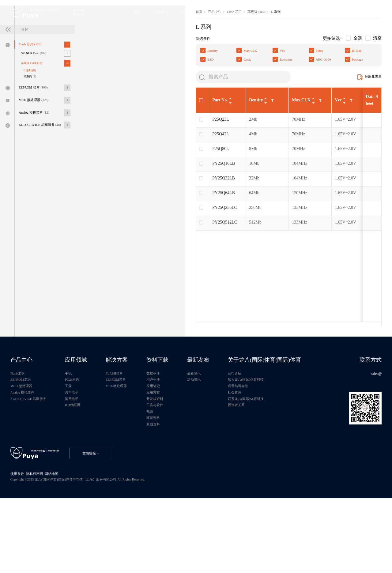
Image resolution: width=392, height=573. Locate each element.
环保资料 (165, 486)
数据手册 (165, 438)
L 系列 (32, 110)
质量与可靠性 (255, 452)
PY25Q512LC (121, 283)
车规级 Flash (34, 102)
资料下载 (169, 423)
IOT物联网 (79, 472)
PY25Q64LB (120, 253)
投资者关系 (254, 472)
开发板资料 (167, 466)
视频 (161, 479)
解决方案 (126, 423)
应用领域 (82, 423)
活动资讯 (208, 445)
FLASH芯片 (123, 438)
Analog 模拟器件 (24, 459)
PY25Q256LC (121, 268)
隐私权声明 (37, 547)
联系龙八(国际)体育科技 (264, 466)
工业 (74, 452)
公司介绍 (252, 438)
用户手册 (165, 445)
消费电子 (78, 466)
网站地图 (56, 547)
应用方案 (165, 459)
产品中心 (112, 68)
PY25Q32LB (120, 239)
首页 (96, 68)
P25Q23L (117, 180)
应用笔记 (165, 452)
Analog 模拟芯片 (37, 156)
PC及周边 (78, 445)
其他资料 (165, 493)
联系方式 (369, 423)
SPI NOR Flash (37, 92)
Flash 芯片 (33, 83)
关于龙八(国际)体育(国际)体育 (283, 423)
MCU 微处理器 (36, 143)
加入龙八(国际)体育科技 (264, 445)
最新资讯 (208, 438)
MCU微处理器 (125, 452)
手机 (74, 438)
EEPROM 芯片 (36, 129)
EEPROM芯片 (125, 445)
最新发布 (213, 423)
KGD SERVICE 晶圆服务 (43, 170)
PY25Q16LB (120, 224)
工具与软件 (167, 472)
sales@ (375, 438)
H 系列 (32, 117)
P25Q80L (117, 209)
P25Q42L (117, 195)
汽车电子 (78, 459)
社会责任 (252, 459)
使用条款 (19, 547)
